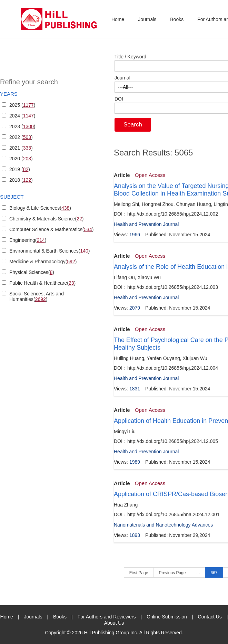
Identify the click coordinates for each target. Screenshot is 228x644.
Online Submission (167, 617)
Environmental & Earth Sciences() (49, 251)
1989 (135, 462)
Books (177, 19)
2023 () (22, 126)
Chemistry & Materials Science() (47, 219)
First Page (139, 573)
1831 (135, 389)
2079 (135, 308)
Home (118, 19)
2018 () (21, 180)
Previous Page (172, 573)
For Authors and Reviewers (107, 617)
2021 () (21, 148)
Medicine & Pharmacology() (43, 262)
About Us (114, 623)
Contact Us (210, 617)
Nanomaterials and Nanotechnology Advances (163, 525)
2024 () (22, 116)
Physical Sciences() (32, 272)
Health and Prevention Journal (146, 224)
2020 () (21, 159)
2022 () (21, 137)
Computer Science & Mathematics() (51, 229)
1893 (135, 535)
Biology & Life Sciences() (40, 208)
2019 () (20, 169)
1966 (135, 235)
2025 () (22, 105)
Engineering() (28, 240)
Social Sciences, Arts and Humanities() (37, 296)
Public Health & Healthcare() (42, 283)
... (198, 573)
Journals (147, 19)
